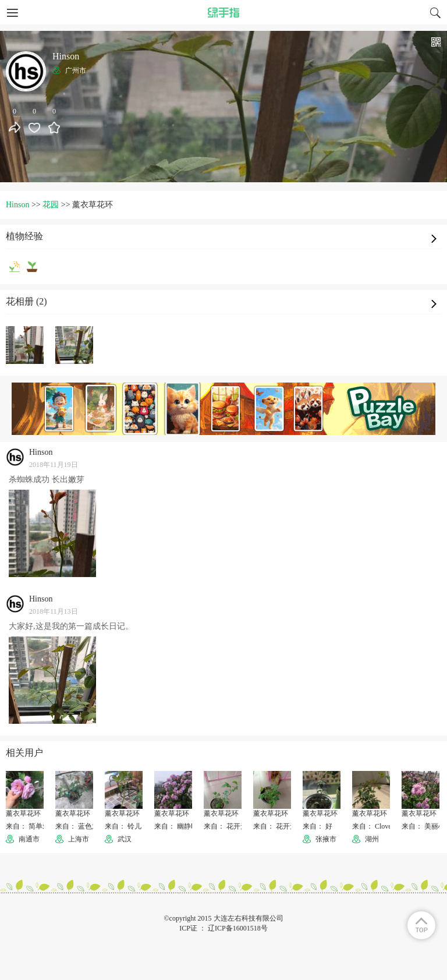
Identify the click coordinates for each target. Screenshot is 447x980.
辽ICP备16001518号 (238, 928)
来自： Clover (373, 826)
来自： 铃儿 (123, 826)
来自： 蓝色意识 (81, 826)
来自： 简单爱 (28, 826)
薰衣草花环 (23, 813)
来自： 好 (317, 826)
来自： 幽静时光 (180, 826)
